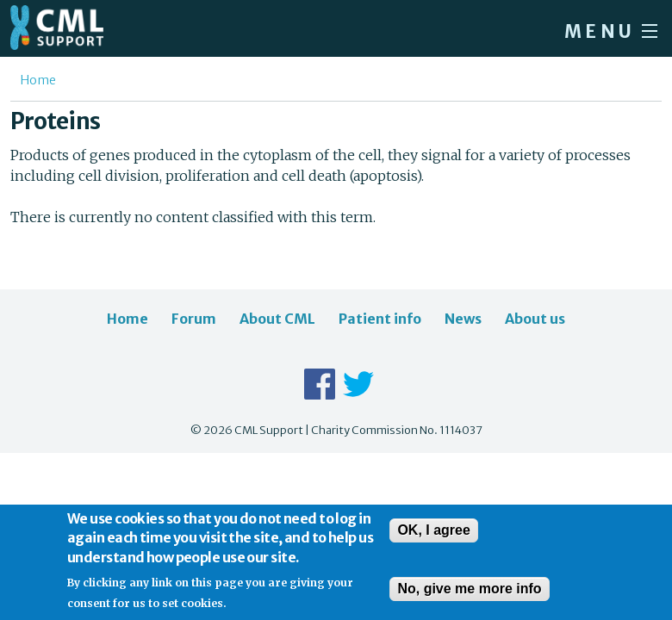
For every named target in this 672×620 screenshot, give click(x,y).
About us (535, 319)
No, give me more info (469, 598)
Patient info (380, 319)
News (463, 319)
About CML (277, 319)
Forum (194, 319)
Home (38, 80)
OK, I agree (433, 539)
